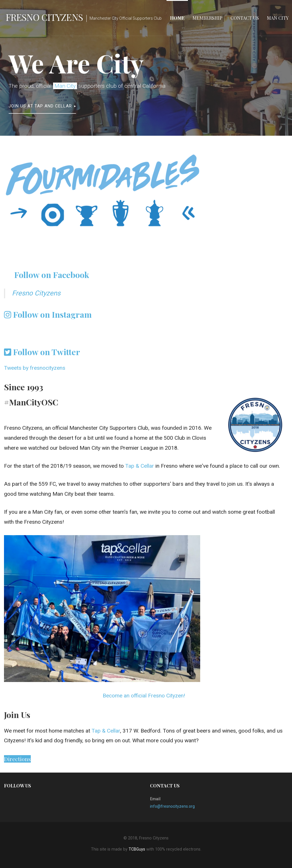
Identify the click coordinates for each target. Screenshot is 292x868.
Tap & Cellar (140, 466)
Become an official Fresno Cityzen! (144, 696)
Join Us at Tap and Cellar (40, 106)
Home (177, 18)
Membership (207, 18)
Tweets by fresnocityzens (35, 368)
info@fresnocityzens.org (172, 806)
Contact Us (245, 18)
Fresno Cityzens (44, 17)
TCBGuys (137, 849)
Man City (278, 18)
